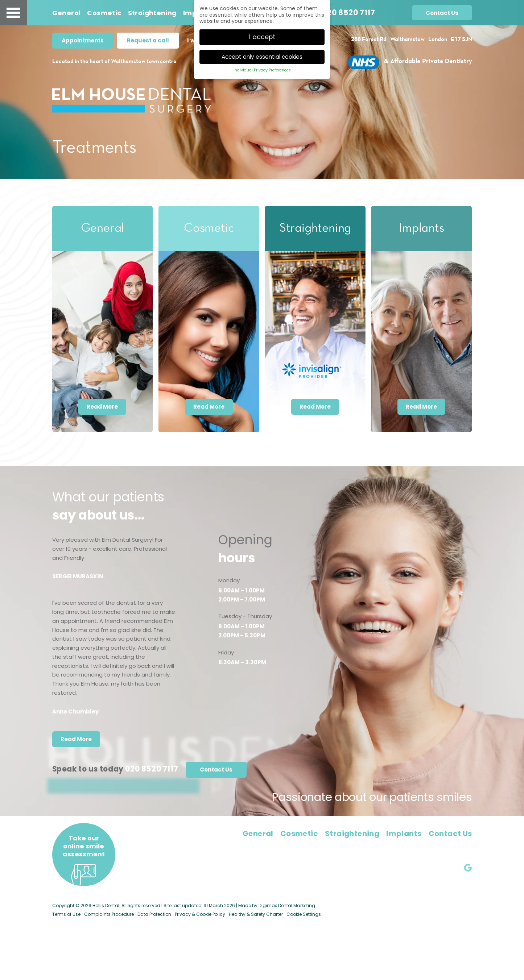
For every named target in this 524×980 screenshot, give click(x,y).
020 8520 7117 (349, 13)
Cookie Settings (304, 914)
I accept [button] (262, 36)
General (67, 13)
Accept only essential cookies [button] (262, 56)
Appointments (83, 40)
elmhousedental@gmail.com (431, 848)
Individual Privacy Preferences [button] (262, 69)
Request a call (148, 40)
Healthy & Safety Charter (256, 914)
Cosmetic (104, 13)
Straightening (152, 13)
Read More (102, 407)
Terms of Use (66, 914)
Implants (404, 834)
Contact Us (442, 13)
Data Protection (154, 914)
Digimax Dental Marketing (287, 905)
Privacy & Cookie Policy (200, 914)
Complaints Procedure (109, 914)
